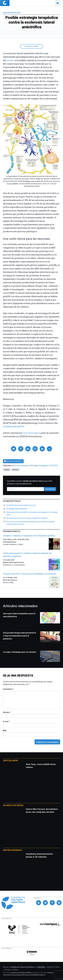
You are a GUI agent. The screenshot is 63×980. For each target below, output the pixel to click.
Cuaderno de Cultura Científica (21, 973)
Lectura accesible (31, 46)
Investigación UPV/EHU (12, 13)
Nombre (7, 712)
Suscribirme (50, 489)
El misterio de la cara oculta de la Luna (21, 505)
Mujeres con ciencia (13, 805)
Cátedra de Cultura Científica (22, 967)
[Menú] (58, 3)
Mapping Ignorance (13, 850)
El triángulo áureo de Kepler (17, 509)
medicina (15, 470)
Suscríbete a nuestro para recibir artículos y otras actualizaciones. (30, 482)
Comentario (8, 689)
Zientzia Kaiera (10, 761)
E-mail (6, 721)
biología (7, 470)
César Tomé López (31, 433)
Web (5, 731)
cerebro (10, 60)
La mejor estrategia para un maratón (20, 652)
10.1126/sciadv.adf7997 (14, 426)
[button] (14, 449)
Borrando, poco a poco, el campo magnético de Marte (27, 518)
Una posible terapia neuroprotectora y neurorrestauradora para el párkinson (19, 636)
